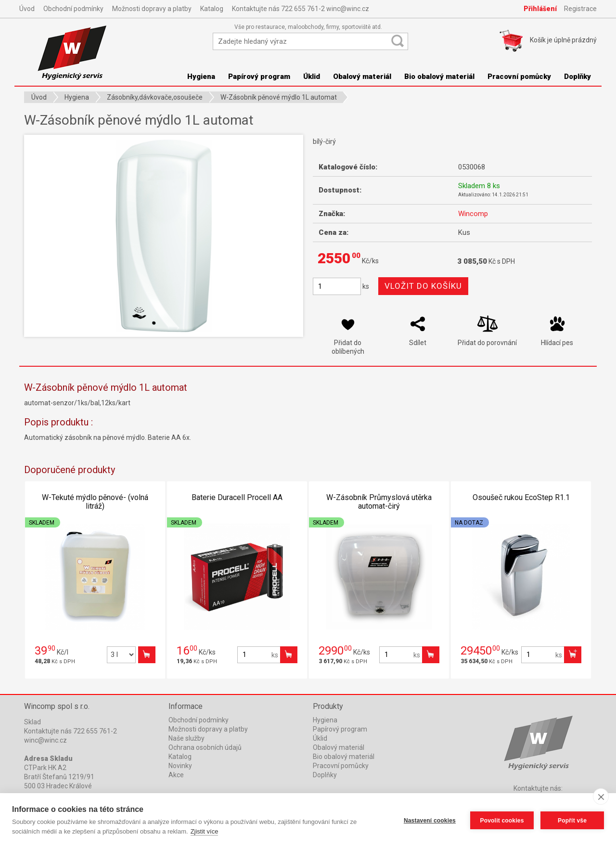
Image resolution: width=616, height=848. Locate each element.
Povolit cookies (502, 821)
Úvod (27, 9)
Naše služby (186, 738)
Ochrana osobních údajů (205, 747)
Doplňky (577, 77)
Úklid (312, 77)
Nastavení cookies (430, 821)
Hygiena (201, 77)
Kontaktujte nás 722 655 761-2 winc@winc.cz (301, 9)
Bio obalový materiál (439, 77)
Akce (176, 775)
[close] (601, 797)
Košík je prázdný (563, 40)
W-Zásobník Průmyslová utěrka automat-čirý (379, 502)
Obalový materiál (362, 77)
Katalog (212, 9)
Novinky (180, 766)
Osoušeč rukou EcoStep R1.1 (521, 497)
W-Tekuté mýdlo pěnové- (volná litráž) (95, 502)
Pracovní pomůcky (519, 77)
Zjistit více (205, 831)
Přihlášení (540, 9)
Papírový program (259, 77)
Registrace (580, 9)
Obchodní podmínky (73, 9)
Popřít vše (572, 821)
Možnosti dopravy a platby (152, 9)
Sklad (32, 722)
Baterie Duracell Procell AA (237, 497)
